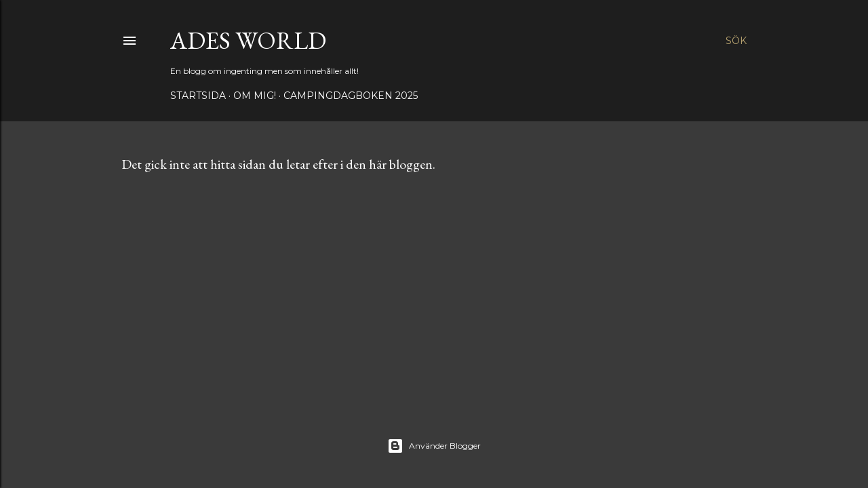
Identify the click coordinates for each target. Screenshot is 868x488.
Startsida (198, 96)
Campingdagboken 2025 (351, 96)
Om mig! (255, 96)
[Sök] (736, 41)
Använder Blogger (434, 446)
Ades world (248, 40)
